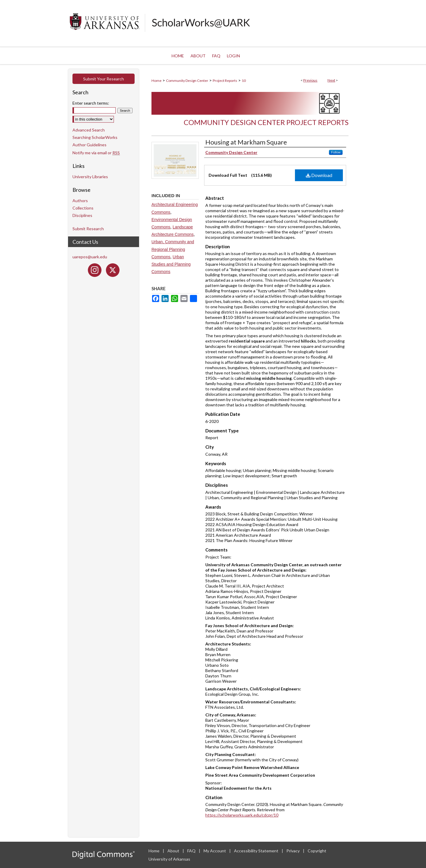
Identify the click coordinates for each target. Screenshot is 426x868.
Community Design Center (187, 81)
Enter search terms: (91, 103)
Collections (83, 208)
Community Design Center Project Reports (266, 122)
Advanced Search (89, 130)
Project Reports (225, 81)
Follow (336, 152)
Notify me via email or (96, 153)
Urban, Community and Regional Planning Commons (173, 249)
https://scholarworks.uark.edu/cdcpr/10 (242, 815)
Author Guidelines (89, 145)
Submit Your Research (104, 79)
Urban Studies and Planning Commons (171, 264)
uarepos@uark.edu (90, 257)
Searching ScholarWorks (95, 137)
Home (156, 81)
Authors (80, 201)
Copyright (317, 851)
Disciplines (82, 215)
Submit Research (88, 229)
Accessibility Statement (257, 851)
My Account (215, 851)
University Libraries (90, 177)
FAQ (192, 851)
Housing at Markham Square (246, 142)
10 (244, 81)
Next (331, 80)
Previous (310, 80)
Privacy (293, 851)
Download (319, 175)
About (174, 851)
